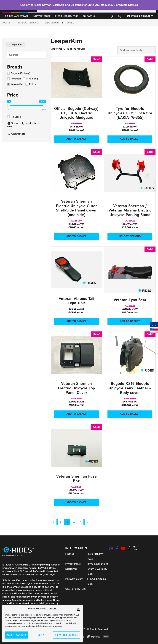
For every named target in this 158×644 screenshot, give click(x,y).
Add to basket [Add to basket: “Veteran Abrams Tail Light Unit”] (76, 321)
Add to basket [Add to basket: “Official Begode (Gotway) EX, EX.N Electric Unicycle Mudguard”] (76, 139)
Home (6, 23)
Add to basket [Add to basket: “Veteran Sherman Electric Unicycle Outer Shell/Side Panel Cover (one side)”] (76, 236)
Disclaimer (71, 569)
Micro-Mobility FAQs (67, 16)
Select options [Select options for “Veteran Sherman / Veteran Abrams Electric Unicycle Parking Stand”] (130, 236)
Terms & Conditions (97, 564)
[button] (78, 609)
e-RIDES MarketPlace (17, 16)
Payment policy (74, 579)
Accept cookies (16, 635)
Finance (70, 554)
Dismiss (133, 5)
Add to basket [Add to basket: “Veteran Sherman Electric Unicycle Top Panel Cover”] (76, 414)
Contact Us (89, 16)
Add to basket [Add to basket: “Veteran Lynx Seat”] (130, 321)
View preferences (67, 635)
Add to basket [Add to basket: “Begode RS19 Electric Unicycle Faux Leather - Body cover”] (130, 414)
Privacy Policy (73, 564)
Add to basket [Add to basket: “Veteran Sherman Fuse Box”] (76, 502)
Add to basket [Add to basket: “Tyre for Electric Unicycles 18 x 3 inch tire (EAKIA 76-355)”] (130, 139)
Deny (41, 635)
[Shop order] (137, 50)
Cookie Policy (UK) (75, 589)
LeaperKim (52, 23)
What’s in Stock (42, 16)
